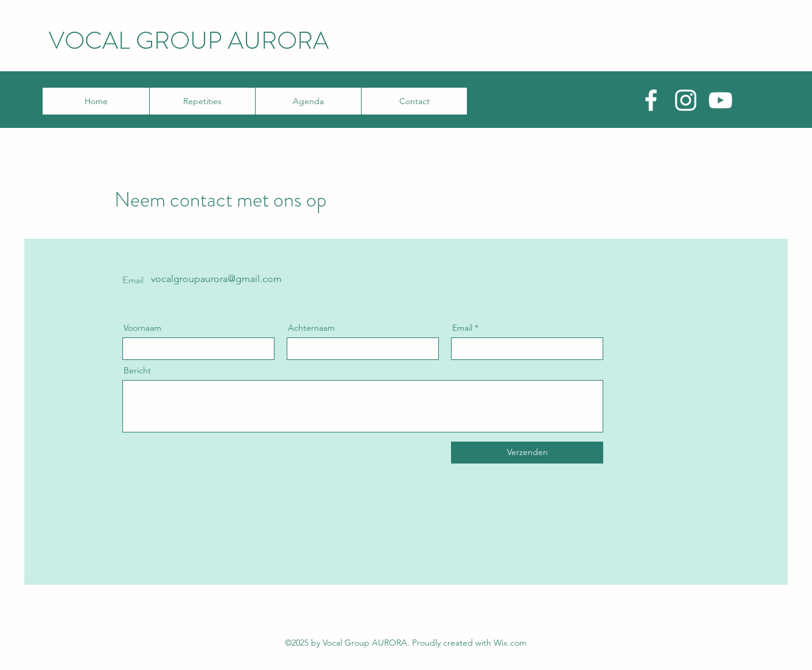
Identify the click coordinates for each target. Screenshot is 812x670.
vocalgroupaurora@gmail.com (216, 279)
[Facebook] (651, 100)
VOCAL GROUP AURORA (189, 41)
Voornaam (142, 328)
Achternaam (311, 328)
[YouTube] (720, 100)
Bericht (137, 370)
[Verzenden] (527, 453)
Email (462, 328)
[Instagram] (686, 100)
